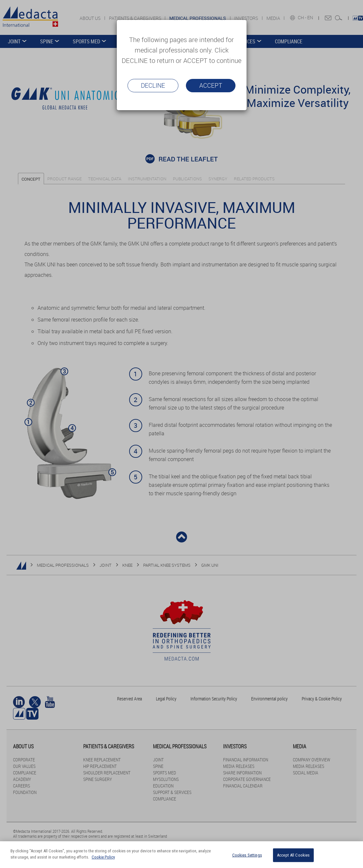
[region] (181, 855)
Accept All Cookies (293, 855)
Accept (211, 85)
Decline (153, 85)
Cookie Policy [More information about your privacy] (103, 857)
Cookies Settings (247, 855)
